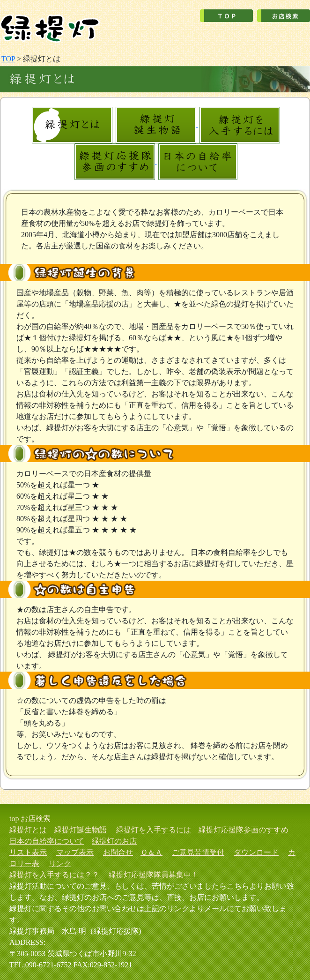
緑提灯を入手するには (154, 830)
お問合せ (118, 852)
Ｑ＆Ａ (151, 852)
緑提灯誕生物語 (81, 830)
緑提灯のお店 (114, 841)
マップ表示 (75, 852)
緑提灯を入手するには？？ (54, 875)
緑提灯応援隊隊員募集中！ (154, 875)
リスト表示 (28, 852)
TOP (8, 59)
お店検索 (36, 819)
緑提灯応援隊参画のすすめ (244, 830)
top (14, 819)
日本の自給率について (47, 841)
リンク (60, 864)
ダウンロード (256, 852)
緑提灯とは (28, 830)
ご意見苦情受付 (198, 852)
